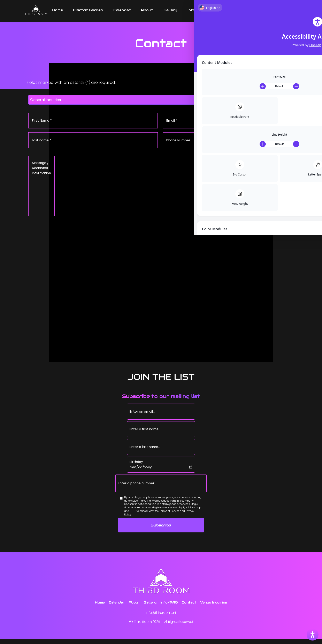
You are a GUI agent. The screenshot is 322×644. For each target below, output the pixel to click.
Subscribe (161, 534)
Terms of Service (169, 519)
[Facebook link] (287, 10)
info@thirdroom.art (161, 618)
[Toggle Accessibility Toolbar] (313, 635)
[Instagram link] (296, 10)
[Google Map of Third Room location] (161, 296)
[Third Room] (36, 10)
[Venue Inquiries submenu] (274, 10)
